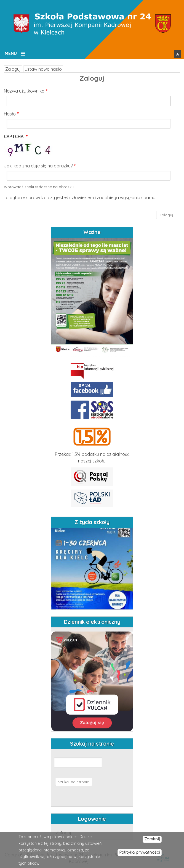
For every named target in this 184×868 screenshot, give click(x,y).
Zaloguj (13, 69)
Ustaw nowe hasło (43, 69)
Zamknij (152, 839)
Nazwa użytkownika (24, 91)
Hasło (10, 114)
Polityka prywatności (140, 852)
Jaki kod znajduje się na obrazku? (38, 166)
